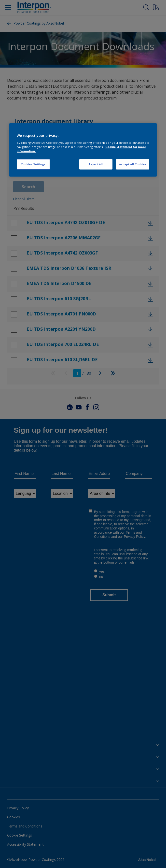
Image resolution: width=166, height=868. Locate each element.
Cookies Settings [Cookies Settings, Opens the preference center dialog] (33, 164)
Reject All (96, 164)
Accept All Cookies (133, 164)
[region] (83, 150)
